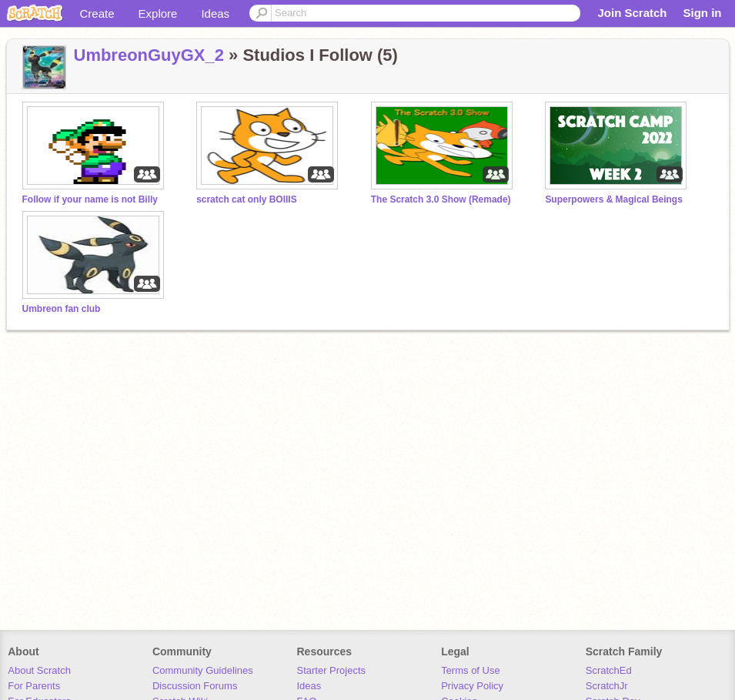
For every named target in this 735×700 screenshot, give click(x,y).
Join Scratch (632, 13)
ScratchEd (609, 670)
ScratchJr (607, 686)
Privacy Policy (472, 686)
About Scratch (39, 670)
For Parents (34, 686)
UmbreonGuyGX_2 (149, 55)
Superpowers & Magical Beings (613, 199)
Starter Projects (332, 670)
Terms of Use (471, 670)
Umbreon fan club (62, 309)
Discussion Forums (195, 686)
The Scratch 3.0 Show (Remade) (441, 199)
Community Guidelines (203, 670)
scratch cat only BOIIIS (247, 199)
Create (97, 13)
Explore (158, 13)
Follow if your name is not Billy (90, 199)
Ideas (215, 13)
